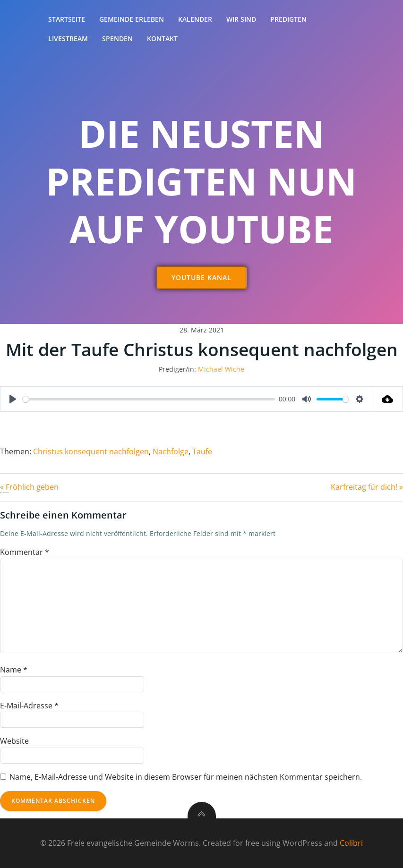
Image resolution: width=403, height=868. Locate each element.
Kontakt (162, 38)
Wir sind (241, 19)
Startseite (67, 19)
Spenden (117, 38)
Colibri (351, 843)
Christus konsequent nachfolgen (91, 451)
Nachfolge (171, 451)
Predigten (288, 19)
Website (14, 741)
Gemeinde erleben (132, 19)
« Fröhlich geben (29, 487)
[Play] (13, 399)
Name (14, 670)
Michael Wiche (221, 369)
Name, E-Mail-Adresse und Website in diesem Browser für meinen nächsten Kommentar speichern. (186, 777)
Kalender (195, 19)
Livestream (68, 38)
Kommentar (25, 552)
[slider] (149, 399)
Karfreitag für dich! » (367, 487)
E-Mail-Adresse (29, 706)
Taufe (202, 451)
